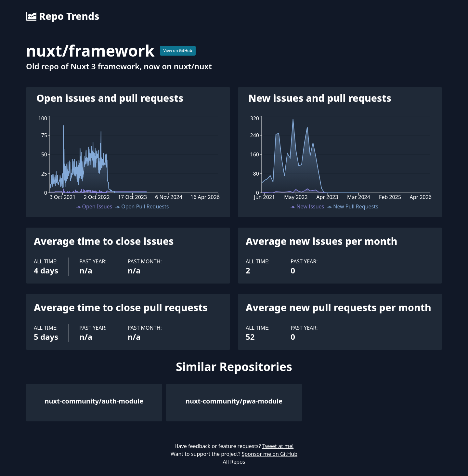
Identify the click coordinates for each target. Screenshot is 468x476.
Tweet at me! (278, 446)
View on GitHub (178, 51)
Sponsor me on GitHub (270, 454)
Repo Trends (63, 16)
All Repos (234, 462)
